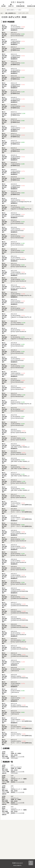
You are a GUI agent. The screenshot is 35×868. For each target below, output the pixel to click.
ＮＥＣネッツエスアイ (16, 767)
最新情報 (3, 5)
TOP (1, 13)
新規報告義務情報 (20, 5)
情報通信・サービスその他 (17, 756)
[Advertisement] (17, 842)
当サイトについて (17, 863)
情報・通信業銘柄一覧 (10, 13)
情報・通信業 (14, 755)
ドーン (12, 787)
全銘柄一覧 (11, 5)
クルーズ (13, 777)
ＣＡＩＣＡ (14, 808)
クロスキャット (15, 798)
